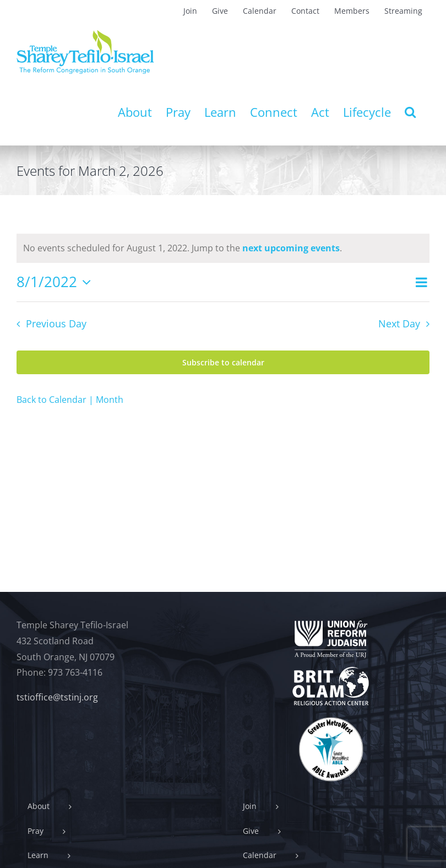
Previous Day (56, 324)
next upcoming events (291, 248)
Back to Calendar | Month (70, 400)
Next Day (399, 324)
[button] (410, 112)
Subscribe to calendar (223, 362)
